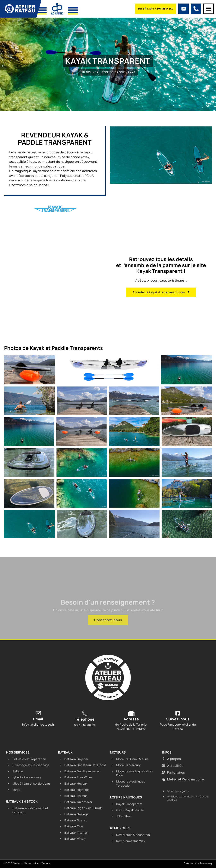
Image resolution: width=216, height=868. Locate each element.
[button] (209, 9)
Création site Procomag (198, 863)
